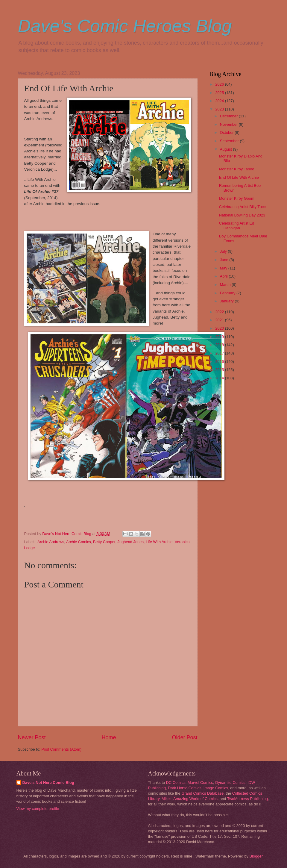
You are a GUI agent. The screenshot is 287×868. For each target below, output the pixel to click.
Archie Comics (79, 542)
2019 (220, 337)
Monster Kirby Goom (237, 198)
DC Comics (176, 783)
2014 (220, 378)
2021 (220, 320)
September (230, 141)
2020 (220, 328)
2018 (220, 345)
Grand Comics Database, (203, 793)
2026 (220, 84)
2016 (220, 362)
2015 (220, 370)
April (224, 276)
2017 (220, 353)
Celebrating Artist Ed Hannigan (237, 225)
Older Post (185, 737)
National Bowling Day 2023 (242, 215)
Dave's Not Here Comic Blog (48, 783)
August (227, 149)
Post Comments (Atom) (61, 749)
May (224, 268)
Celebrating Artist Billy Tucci (243, 207)
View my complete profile (38, 809)
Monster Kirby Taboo (237, 169)
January (227, 301)
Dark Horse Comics (185, 788)
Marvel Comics (200, 783)
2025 (220, 93)
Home (109, 737)
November (229, 124)
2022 (220, 312)
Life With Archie (159, 542)
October (227, 132)
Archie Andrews (51, 542)
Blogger (256, 856)
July (224, 251)
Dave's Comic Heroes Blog (125, 26)
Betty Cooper (104, 542)
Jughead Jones (131, 542)
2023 (220, 109)
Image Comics (216, 788)
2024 (220, 101)
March (226, 285)
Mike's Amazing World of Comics (190, 799)
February (228, 293)
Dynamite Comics (230, 783)
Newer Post (32, 737)
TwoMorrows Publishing (247, 799)
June (225, 260)
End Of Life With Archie (239, 177)
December (229, 116)
